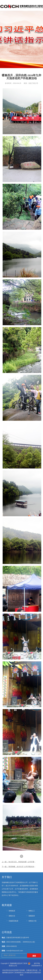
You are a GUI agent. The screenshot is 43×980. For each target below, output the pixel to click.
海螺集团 (12, 911)
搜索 (34, 956)
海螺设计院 (32, 921)
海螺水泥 (12, 916)
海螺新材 (32, 916)
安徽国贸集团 (13, 921)
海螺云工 (32, 911)
